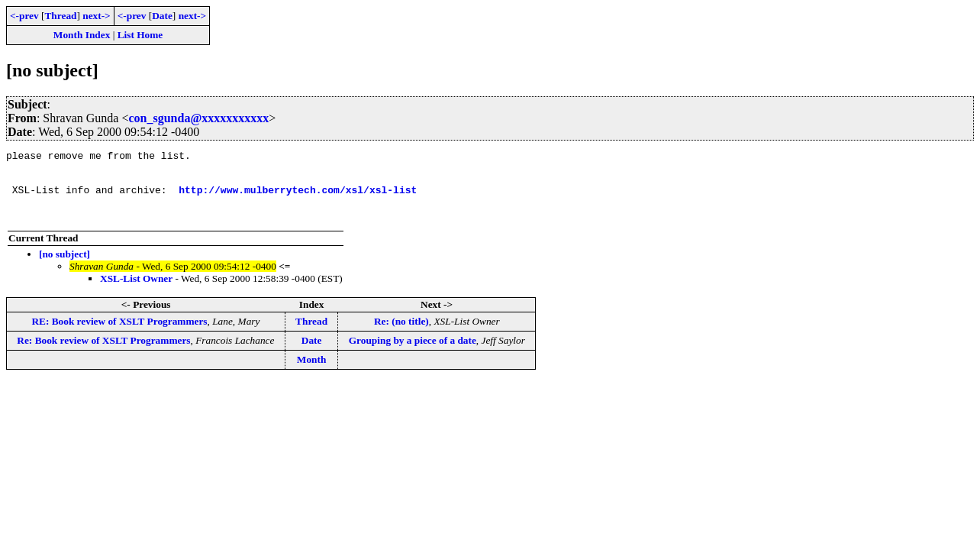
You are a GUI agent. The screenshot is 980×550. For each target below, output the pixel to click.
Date (162, 16)
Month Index (82, 35)
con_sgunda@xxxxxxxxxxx (198, 118)
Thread (60, 16)
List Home (140, 35)
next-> (96, 16)
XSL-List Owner (136, 292)
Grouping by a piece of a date (413, 354)
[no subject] (64, 268)
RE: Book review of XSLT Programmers (119, 335)
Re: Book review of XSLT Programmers (103, 354)
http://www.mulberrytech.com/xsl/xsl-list (298, 199)
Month (312, 373)
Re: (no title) (401, 335)
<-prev (24, 16)
